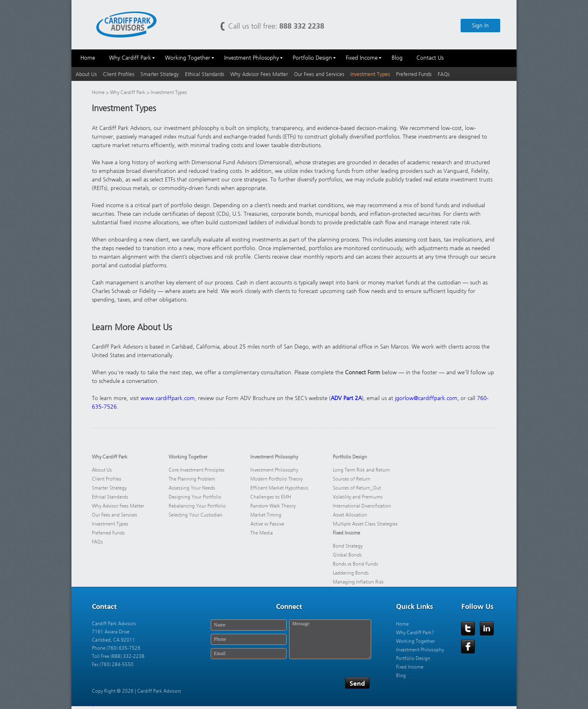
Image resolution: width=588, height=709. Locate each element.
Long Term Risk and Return (361, 470)
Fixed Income (346, 533)
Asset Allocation (350, 515)
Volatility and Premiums (358, 497)
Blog (401, 675)
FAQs (444, 74)
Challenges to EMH (271, 497)
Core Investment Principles (197, 470)
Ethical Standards (205, 74)
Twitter (468, 628)
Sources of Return (352, 479)
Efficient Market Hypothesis (279, 488)
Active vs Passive (267, 524)
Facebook (468, 646)
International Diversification (362, 506)
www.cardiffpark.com (168, 398)
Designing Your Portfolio (195, 497)
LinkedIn (487, 628)
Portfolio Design (350, 457)
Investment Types (370, 74)
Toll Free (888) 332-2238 (118, 656)
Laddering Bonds (351, 573)
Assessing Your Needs (192, 488)
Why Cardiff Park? (415, 633)
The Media (262, 533)
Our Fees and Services (319, 74)
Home (98, 92)
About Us (86, 74)
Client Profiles (119, 74)
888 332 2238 (302, 26)
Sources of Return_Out (357, 488)
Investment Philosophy (274, 457)
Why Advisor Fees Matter (259, 74)
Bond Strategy (348, 546)
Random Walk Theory (273, 506)
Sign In (480, 26)
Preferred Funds (414, 74)
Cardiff (127, 24)
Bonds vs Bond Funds (355, 564)
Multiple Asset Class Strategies (365, 524)
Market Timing (266, 515)
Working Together (188, 457)
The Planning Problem (192, 479)
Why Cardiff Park (128, 92)
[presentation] (270, 684)
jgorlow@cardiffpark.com (426, 398)
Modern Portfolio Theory (276, 479)
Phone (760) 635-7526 (116, 648)
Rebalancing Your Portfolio (197, 506)
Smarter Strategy (160, 74)
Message (330, 639)
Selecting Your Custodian (196, 515)
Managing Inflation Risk (358, 582)
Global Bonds (347, 555)
